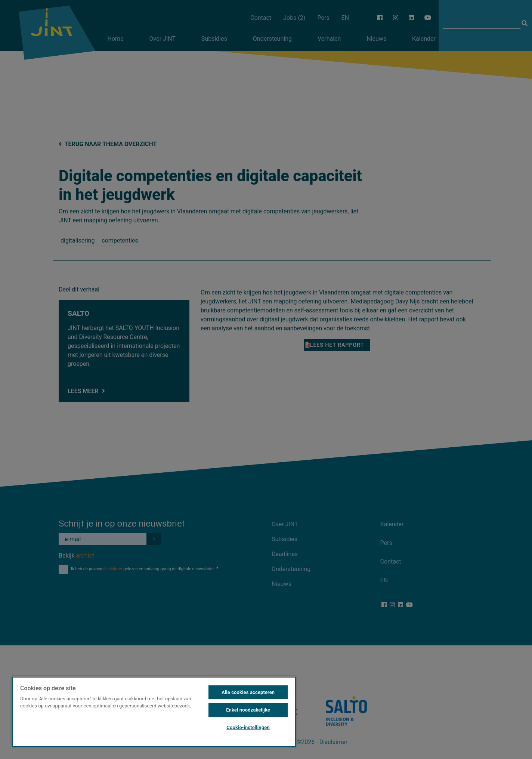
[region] (154, 712)
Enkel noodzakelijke (248, 710)
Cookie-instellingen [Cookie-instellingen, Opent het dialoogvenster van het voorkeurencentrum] (248, 727)
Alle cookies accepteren (248, 692)
